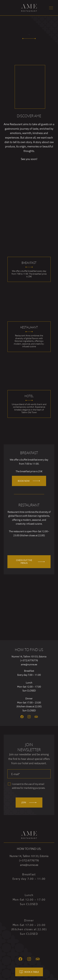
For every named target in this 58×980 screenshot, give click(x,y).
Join (29, 803)
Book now (29, 481)
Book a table (29, 972)
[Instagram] (29, 717)
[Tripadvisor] (36, 717)
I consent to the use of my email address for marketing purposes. (29, 786)
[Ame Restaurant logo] (29, 8)
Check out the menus (30, 562)
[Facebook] (22, 717)
